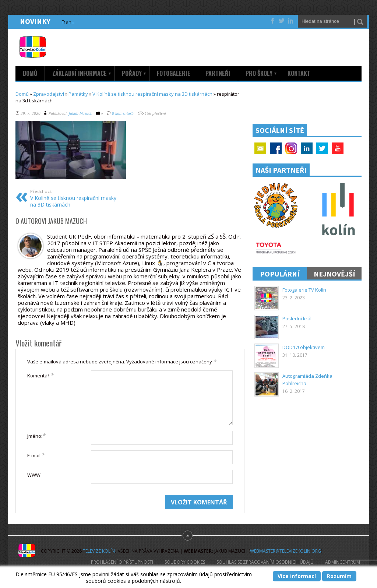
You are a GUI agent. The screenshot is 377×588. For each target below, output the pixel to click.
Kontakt (299, 73)
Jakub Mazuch (81, 113)
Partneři (218, 73)
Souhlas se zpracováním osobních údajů (265, 562)
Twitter (322, 148)
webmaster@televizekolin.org (286, 551)
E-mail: (36, 455)
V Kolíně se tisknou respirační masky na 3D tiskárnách (152, 94)
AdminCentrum (343, 562)
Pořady (134, 73)
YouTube (338, 148)
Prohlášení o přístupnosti (122, 562)
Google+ (291, 148)
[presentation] (83, 509)
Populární (280, 274)
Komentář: (40, 375)
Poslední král (297, 318)
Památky (78, 94)
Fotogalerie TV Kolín (304, 290)
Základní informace (82, 73)
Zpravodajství (49, 94)
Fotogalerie (174, 73)
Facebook (276, 148)
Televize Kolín (99, 551)
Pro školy (261, 73)
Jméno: (36, 436)
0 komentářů (123, 113)
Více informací (297, 576)
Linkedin (307, 148)
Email (260, 148)
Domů (30, 73)
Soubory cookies (185, 562)
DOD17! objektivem (304, 347)
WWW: (34, 475)
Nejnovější (334, 274)
